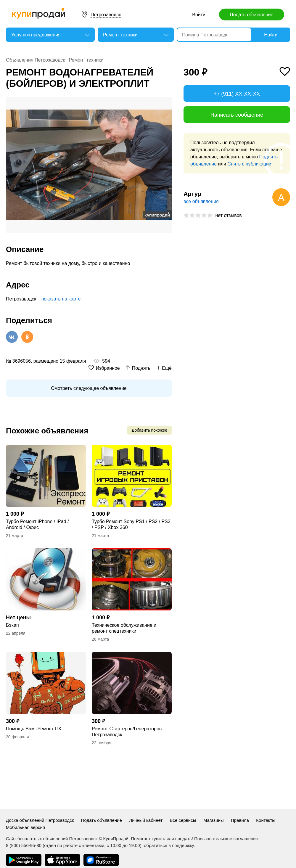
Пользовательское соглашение (226, 839)
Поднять (141, 368)
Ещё (167, 368)
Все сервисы (183, 820)
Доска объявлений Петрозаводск (40, 820)
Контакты (266, 820)
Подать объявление (251, 15)
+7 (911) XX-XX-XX (237, 94)
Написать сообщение (237, 115)
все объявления (201, 201)
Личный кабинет (146, 820)
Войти (199, 15)
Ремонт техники (86, 60)
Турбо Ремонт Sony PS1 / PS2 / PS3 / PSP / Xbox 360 (131, 524)
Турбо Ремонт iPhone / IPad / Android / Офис (37, 524)
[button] (166, 102)
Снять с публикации (249, 164)
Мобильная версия (25, 827)
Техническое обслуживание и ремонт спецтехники (124, 628)
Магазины (214, 820)
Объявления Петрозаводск (35, 60)
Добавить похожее (149, 430)
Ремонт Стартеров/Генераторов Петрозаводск (127, 732)
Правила (240, 820)
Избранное (108, 368)
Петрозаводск (106, 15)
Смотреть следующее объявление (89, 388)
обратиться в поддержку (169, 845)
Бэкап (12, 625)
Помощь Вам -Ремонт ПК (34, 729)
